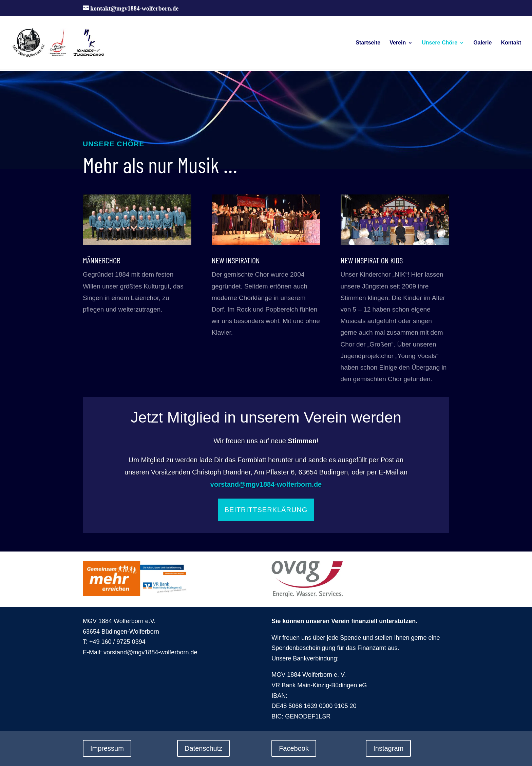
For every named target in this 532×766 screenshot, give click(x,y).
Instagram (388, 748)
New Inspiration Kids (372, 260)
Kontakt (511, 43)
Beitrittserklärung (266, 510)
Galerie (482, 43)
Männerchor (102, 260)
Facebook (294, 748)
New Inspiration (236, 260)
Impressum (107, 748)
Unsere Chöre (440, 43)
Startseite (368, 43)
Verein (398, 43)
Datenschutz (203, 748)
